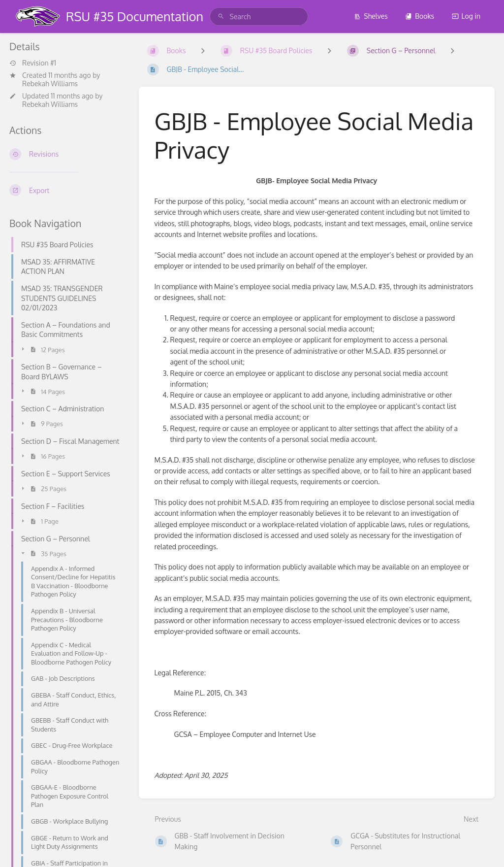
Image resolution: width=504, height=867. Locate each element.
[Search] (221, 17)
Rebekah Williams (50, 83)
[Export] (66, 190)
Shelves (371, 16)
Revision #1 (33, 63)
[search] (259, 17)
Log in (466, 16)
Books (420, 16)
